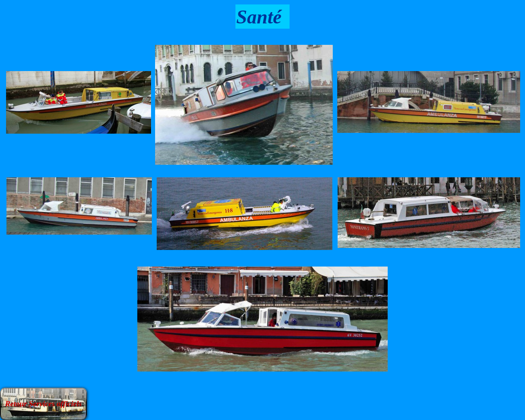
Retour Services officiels (44, 404)
